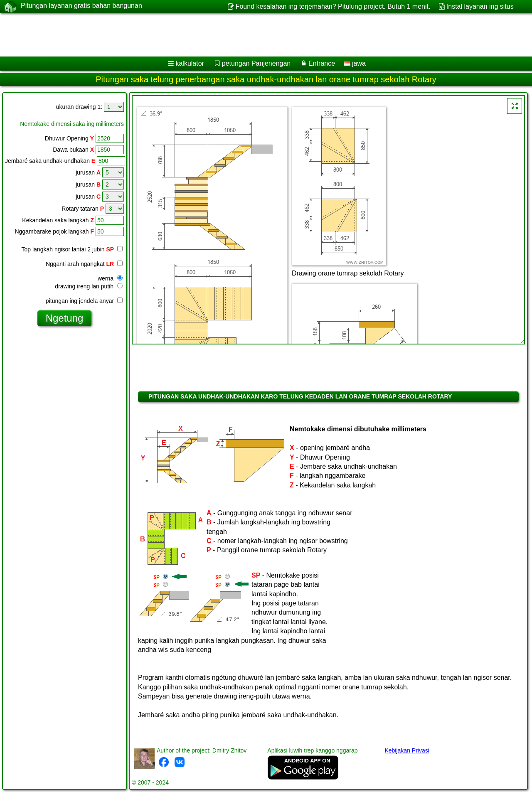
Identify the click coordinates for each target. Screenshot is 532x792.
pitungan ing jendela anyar (84, 301)
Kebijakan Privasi (407, 750)
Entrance (322, 63)
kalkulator (190, 63)
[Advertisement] (252, 35)
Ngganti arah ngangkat (84, 264)
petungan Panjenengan (256, 63)
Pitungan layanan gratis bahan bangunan (81, 6)
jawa (355, 63)
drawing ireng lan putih (89, 286)
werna (110, 278)
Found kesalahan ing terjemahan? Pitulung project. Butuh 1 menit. (333, 6)
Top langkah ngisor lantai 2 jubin (72, 249)
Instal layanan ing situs (480, 6)
